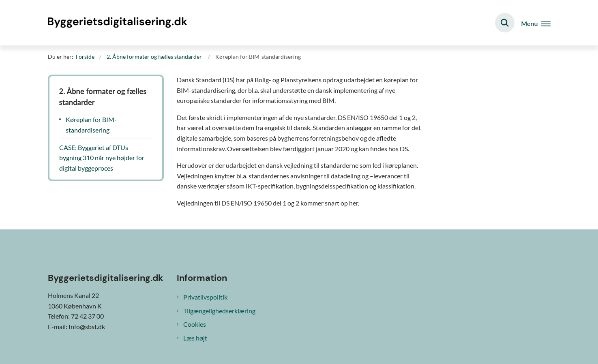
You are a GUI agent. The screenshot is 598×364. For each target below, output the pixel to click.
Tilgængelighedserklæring (219, 311)
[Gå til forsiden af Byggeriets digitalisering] (119, 22)
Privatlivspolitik (205, 297)
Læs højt (195, 338)
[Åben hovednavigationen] (536, 23)
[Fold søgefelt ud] (505, 23)
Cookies (195, 324)
